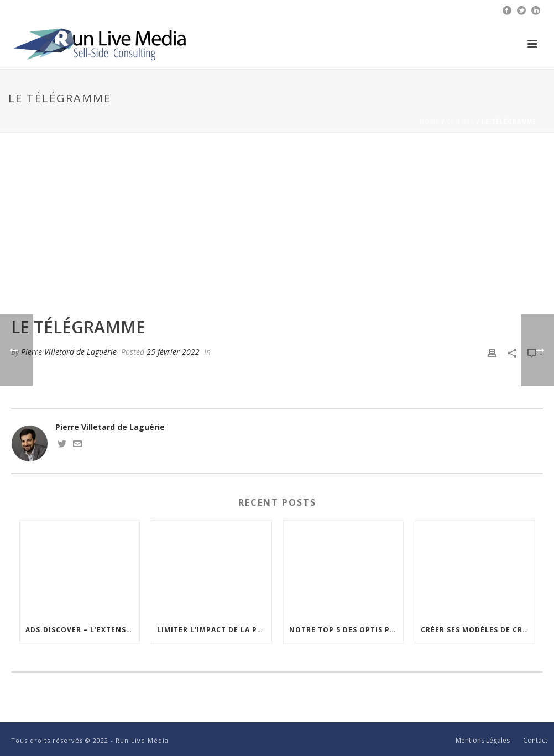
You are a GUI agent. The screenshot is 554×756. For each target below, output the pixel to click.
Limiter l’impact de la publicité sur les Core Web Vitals (214, 630)
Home (430, 122)
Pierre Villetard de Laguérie (69, 352)
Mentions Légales (483, 741)
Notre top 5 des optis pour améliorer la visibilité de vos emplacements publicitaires (346, 630)
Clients (461, 122)
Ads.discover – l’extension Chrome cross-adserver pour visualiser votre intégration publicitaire (82, 630)
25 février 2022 (173, 352)
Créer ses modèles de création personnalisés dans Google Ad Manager (478, 630)
